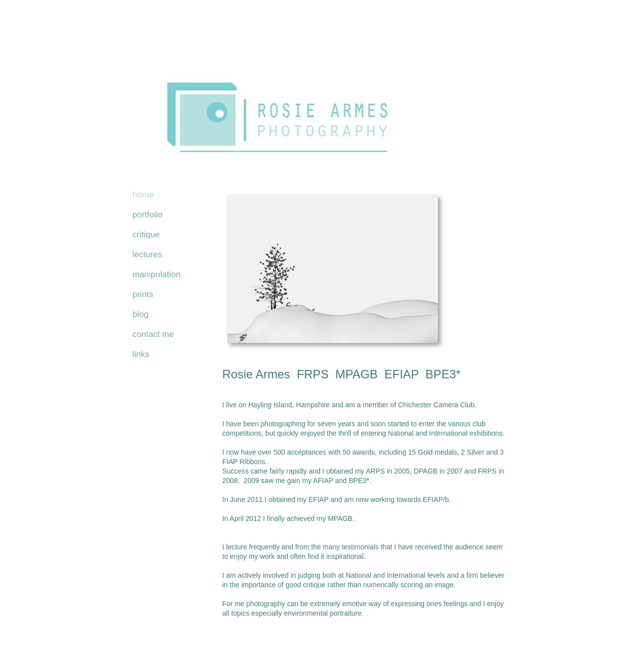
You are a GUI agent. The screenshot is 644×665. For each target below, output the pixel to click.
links (141, 354)
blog (141, 314)
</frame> (322, 635)
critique (146, 235)
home (143, 195)
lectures (148, 254)
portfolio (148, 215)
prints (143, 294)
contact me (153, 334)
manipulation (157, 274)
